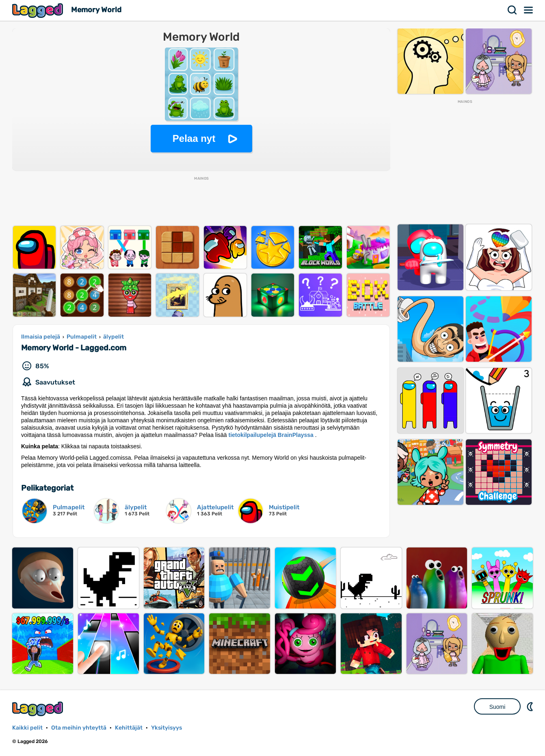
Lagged (39, 10)
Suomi (497, 707)
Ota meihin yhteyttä (79, 728)
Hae (513, 10)
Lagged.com (39, 709)
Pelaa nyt (194, 138)
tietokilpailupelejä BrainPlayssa (271, 435)
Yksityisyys (167, 728)
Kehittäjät (129, 728)
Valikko (529, 10)
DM (531, 706)
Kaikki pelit (27, 728)
